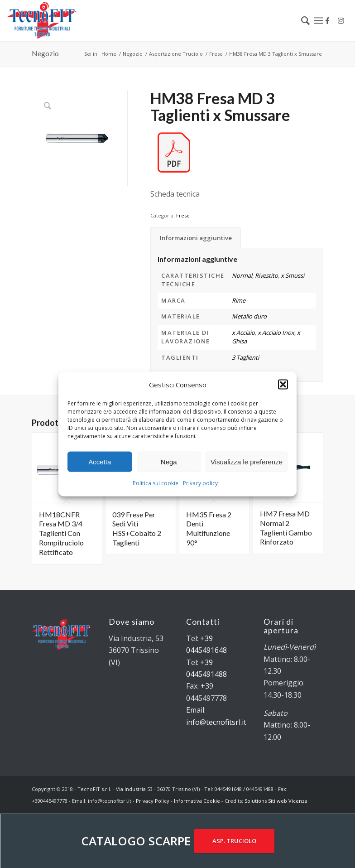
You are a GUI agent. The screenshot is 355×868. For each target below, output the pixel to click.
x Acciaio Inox (276, 333)
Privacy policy (200, 483)
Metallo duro (249, 316)
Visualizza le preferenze (247, 462)
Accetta (100, 462)
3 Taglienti (245, 357)
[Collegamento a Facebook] (327, 20)
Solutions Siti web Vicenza (276, 801)
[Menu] (319, 20)
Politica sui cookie (156, 483)
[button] (283, 385)
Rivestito (266, 275)
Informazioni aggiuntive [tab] (196, 238)
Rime (239, 300)
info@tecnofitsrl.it (216, 722)
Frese (183, 215)
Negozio (45, 53)
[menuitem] (301, 20)
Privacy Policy (153, 801)
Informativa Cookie (197, 801)
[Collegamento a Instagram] (341, 20)
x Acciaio (243, 333)
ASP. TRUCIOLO (234, 841)
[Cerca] (301, 20)
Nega (169, 462)
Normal (242, 275)
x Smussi (293, 275)
